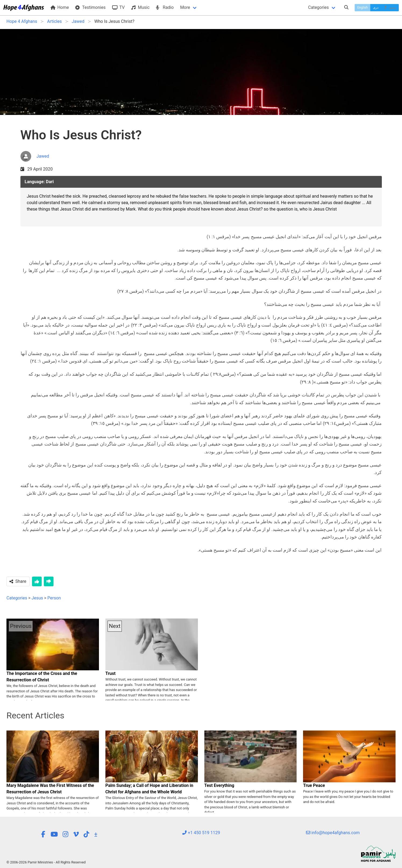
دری (376, 8)
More (185, 7)
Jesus (37, 598)
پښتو (390, 8)
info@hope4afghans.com (333, 833)
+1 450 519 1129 (201, 833)
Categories (319, 7)
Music (140, 7)
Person (54, 598)
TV (118, 7)
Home (60, 7)
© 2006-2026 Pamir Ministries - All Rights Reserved (46, 862)
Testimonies (90, 7)
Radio (165, 7)
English (363, 8)
